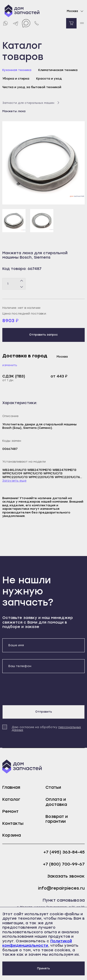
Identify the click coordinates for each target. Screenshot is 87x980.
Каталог (11, 799)
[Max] (26, 23)
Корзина (12, 835)
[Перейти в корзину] (71, 23)
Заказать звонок (66, 876)
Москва (76, 11)
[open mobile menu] (82, 23)
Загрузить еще (14, 481)
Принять (43, 968)
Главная (11, 787)
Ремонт (10, 811)
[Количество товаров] (14, 284)
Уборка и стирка (16, 79)
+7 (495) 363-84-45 (64, 852)
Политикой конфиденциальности (37, 943)
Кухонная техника (17, 70)
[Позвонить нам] (37, 23)
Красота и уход (49, 79)
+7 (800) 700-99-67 (64, 864)
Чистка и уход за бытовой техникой (32, 87)
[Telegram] (16, 23)
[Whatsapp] (5, 23)
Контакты (13, 823)
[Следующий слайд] (76, 163)
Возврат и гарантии (57, 819)
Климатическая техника (58, 70)
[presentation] (38, 689)
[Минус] (22, 287)
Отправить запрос (43, 335)
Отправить (44, 712)
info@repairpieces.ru (61, 888)
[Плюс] (22, 281)
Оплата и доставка (56, 802)
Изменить (10, 365)
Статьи (53, 787)
